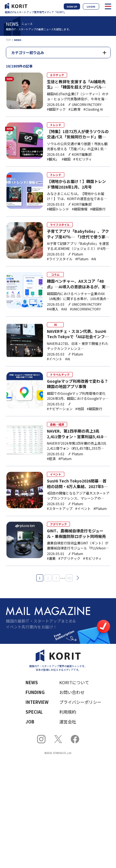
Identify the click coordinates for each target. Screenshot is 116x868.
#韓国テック (56, 109)
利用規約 (68, 712)
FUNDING (35, 692)
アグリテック (58, 524)
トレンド (56, 125)
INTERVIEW (37, 702)
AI (55, 325)
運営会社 (68, 722)
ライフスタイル (60, 225)
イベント (56, 474)
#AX (64, 309)
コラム (55, 274)
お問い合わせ (72, 692)
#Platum (82, 259)
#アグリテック (69, 558)
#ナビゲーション (60, 409)
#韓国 (66, 159)
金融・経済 (57, 424)
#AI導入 (53, 309)
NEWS (32, 682)
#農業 (51, 558)
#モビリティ (83, 159)
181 (69, 578)
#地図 (80, 409)
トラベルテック (60, 374)
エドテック (57, 75)
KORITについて (74, 682)
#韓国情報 (80, 209)
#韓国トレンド (58, 209)
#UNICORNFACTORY (85, 309)
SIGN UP (72, 7)
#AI (94, 259)
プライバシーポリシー (80, 702)
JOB (30, 722)
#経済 (51, 459)
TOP (8, 40)
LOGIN (91, 7)
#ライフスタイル (60, 259)
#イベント (55, 359)
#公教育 (75, 109)
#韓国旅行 (98, 209)
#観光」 (53, 159)
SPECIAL (34, 712)
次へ (77, 578)
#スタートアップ (60, 509)
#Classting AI (93, 109)
